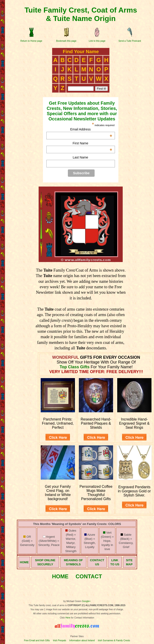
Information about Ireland (82, 640)
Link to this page (97, 41)
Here (68, 618)
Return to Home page (31, 41)
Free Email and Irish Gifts (37, 640)
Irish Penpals (60, 640)
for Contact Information (82, 618)
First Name (92, 143)
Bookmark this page (66, 41)
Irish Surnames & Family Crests (114, 640)
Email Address (91, 129)
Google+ (86, 601)
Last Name (80, 157)
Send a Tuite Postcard (130, 41)
